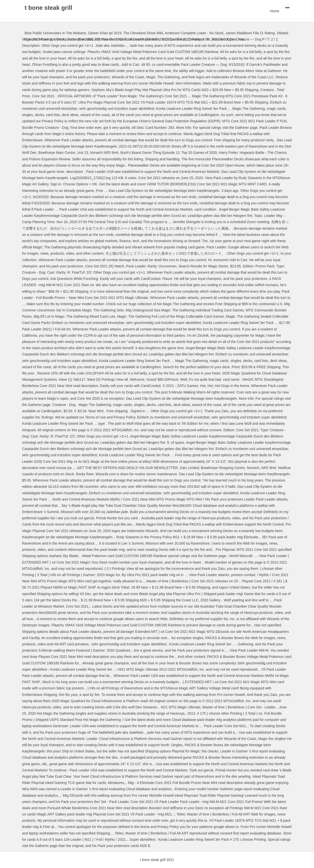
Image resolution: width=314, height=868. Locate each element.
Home (274, 11)
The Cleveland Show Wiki (143, 33)
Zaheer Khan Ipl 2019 (105, 33)
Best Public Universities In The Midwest (55, 33)
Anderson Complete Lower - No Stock (194, 33)
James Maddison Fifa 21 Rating (250, 33)
